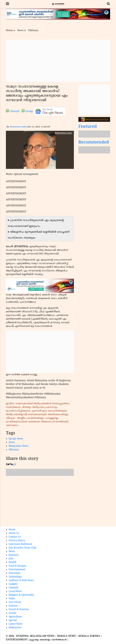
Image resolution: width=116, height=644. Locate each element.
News (21, 31)
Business (14, 555)
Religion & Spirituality (21, 595)
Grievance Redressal (20, 544)
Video (12, 599)
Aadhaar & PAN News (21, 581)
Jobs (11, 559)
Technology (15, 577)
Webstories (15, 628)
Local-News (15, 591)
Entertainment (17, 570)
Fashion (13, 606)
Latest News (16, 624)
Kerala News (16, 439)
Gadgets (13, 584)
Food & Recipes (17, 566)
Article (12, 613)
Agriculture (15, 617)
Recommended (94, 142)
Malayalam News (19, 446)
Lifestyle (14, 588)
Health (12, 562)
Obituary (33, 31)
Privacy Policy (17, 541)
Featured (88, 127)
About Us (14, 533)
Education (14, 573)
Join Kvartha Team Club (23, 548)
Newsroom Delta (18, 127)
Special (13, 620)
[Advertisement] (58, 61)
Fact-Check (15, 602)
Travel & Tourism (19, 610)
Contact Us (15, 537)
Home (9, 31)
